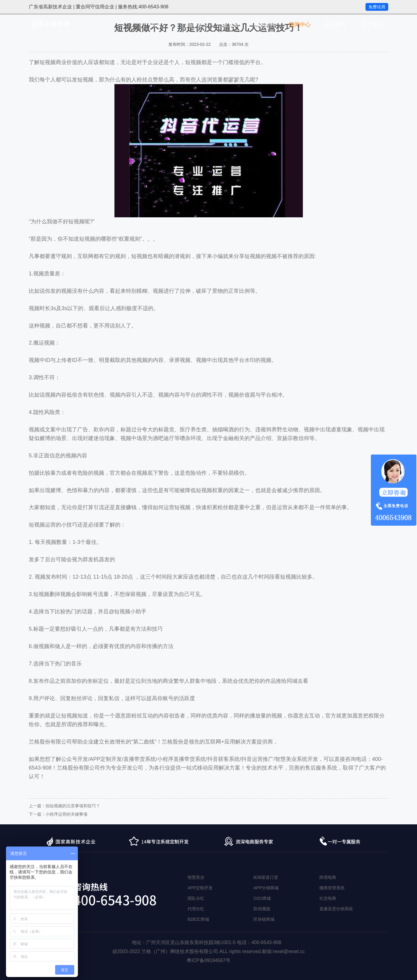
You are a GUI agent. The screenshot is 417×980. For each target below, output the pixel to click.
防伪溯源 (262, 909)
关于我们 (372, 25)
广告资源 (228, 25)
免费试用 (377, 7)
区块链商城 (264, 919)
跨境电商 (328, 877)
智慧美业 (196, 877)
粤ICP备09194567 (206, 960)
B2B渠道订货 (266, 877)
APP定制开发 (200, 888)
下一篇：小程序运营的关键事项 (58, 814)
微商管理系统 (332, 888)
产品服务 (192, 25)
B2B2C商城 (198, 919)
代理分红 (196, 909)
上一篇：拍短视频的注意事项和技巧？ (64, 806)
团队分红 (196, 898)
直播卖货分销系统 (336, 909)
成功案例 (264, 25)
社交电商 (328, 898)
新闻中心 (300, 25)
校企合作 (336, 25)
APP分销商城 (266, 888)
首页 (156, 25)
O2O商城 (262, 898)
